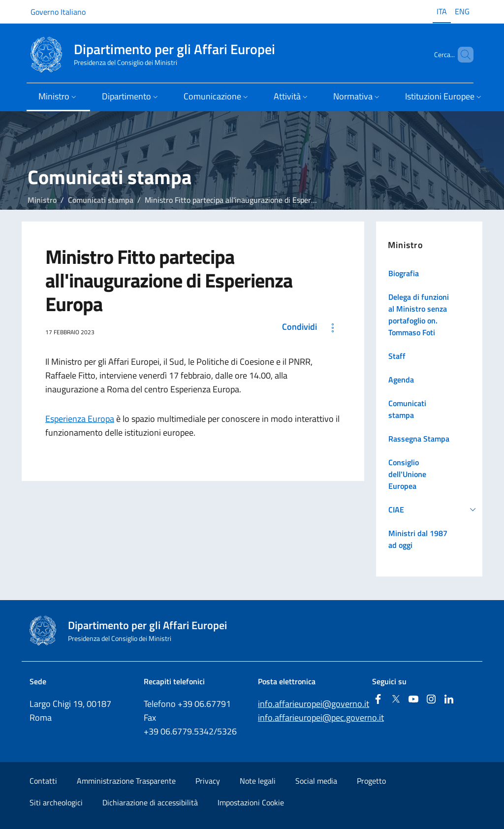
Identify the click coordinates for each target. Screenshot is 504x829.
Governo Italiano (58, 12)
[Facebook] (378, 700)
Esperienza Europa (80, 419)
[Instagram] (431, 700)
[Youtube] (413, 700)
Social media (316, 781)
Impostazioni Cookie (251, 802)
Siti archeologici (56, 802)
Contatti (43, 781)
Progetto (371, 781)
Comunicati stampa (101, 200)
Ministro (42, 200)
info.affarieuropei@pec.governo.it (321, 717)
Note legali (258, 781)
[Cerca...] (462, 55)
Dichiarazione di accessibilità (150, 802)
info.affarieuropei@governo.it (314, 704)
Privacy (208, 781)
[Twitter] (396, 700)
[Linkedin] (449, 700)
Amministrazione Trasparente (126, 781)
